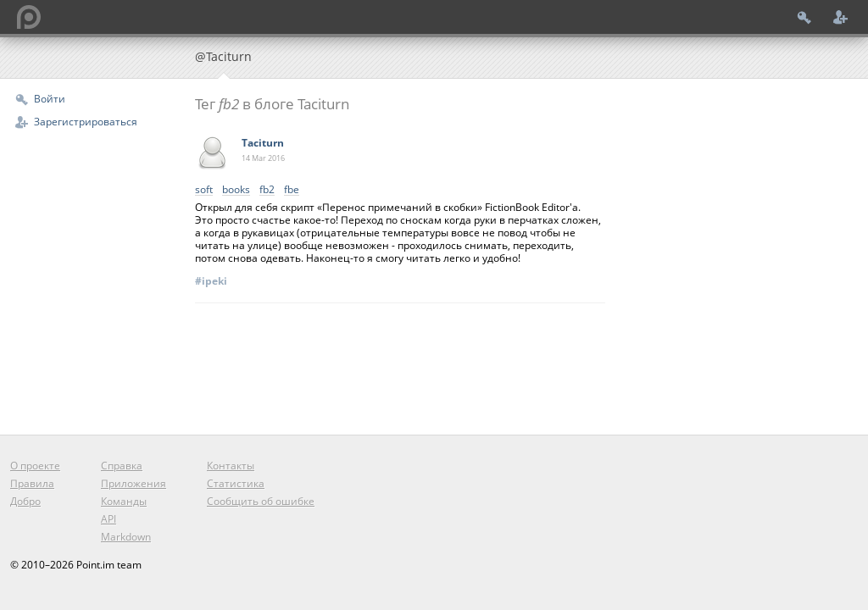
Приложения (134, 483)
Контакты (231, 466)
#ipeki (211, 281)
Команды (124, 501)
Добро (25, 501)
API (108, 519)
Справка (122, 466)
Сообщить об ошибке (261, 501)
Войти (50, 99)
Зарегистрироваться (86, 122)
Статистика (236, 483)
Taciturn (263, 143)
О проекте (35, 466)
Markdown (126, 537)
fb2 (267, 190)
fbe (292, 190)
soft (204, 190)
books (236, 190)
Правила (32, 483)
